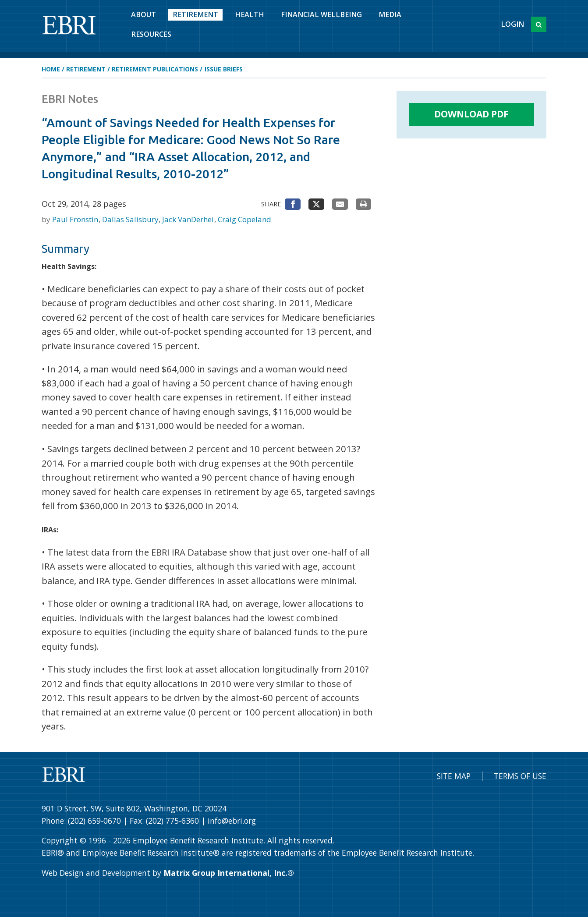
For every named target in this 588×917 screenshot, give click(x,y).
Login (512, 24)
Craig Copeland (244, 219)
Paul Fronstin (76, 219)
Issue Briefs (224, 69)
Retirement (195, 14)
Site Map (454, 776)
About (143, 14)
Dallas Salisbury (131, 219)
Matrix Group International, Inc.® (229, 873)
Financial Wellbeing (321, 14)
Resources (151, 34)
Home (51, 69)
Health (250, 14)
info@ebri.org (232, 821)
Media (390, 14)
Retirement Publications (155, 69)
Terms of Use (520, 776)
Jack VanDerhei (189, 219)
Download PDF (471, 114)
